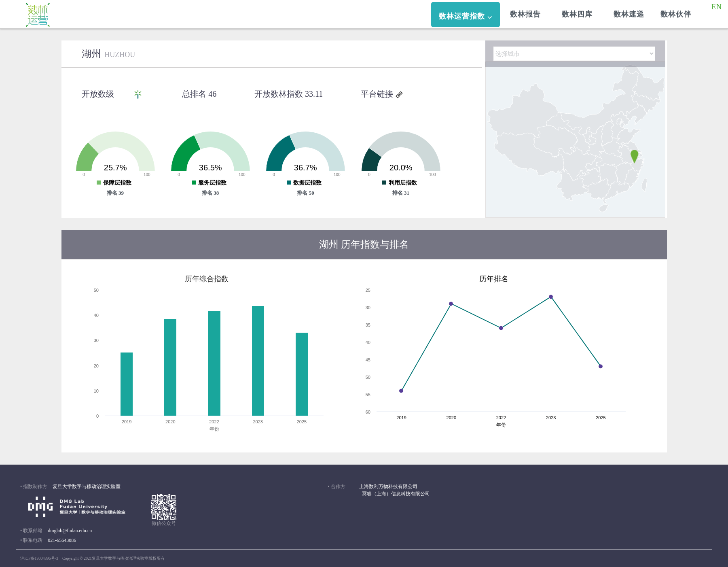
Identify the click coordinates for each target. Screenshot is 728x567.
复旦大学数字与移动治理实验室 (87, 486)
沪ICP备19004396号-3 (39, 558)
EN (719, 7)
